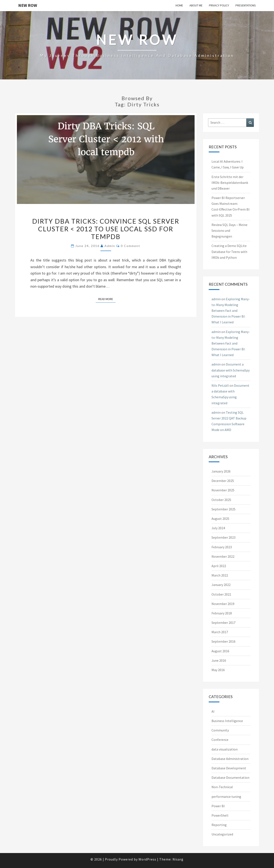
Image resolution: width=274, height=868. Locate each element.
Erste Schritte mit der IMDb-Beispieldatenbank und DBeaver (230, 183)
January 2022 (221, 585)
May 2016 (218, 670)
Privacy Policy (219, 5)
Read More (107, 299)
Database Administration (230, 759)
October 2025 (221, 500)
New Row (28, 5)
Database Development (229, 768)
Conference (220, 740)
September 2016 (223, 641)
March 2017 (220, 632)
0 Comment (130, 246)
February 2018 (222, 613)
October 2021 (221, 594)
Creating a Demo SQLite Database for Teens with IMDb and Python (229, 251)
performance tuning (226, 797)
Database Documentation (230, 777)
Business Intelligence (227, 721)
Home (179, 5)
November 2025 (223, 490)
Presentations (246, 5)
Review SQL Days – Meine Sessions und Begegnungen (229, 230)
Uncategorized (222, 834)
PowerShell (220, 815)
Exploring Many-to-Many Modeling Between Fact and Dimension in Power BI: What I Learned (231, 311)
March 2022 (220, 575)
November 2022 (223, 556)
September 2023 (223, 537)
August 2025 (220, 519)
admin (110, 246)
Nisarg (178, 859)
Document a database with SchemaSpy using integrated (231, 370)
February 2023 (222, 547)
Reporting (219, 825)
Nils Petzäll (220, 385)
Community (220, 730)
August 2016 (220, 651)
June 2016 (219, 660)
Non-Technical (222, 787)
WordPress (147, 859)
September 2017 (223, 623)
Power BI (218, 806)
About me (196, 5)
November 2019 (223, 604)
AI (213, 711)
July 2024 (218, 528)
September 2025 (223, 509)
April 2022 (219, 566)
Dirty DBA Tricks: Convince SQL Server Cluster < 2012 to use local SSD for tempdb (106, 229)
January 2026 (221, 471)
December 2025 (223, 481)
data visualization (225, 749)
